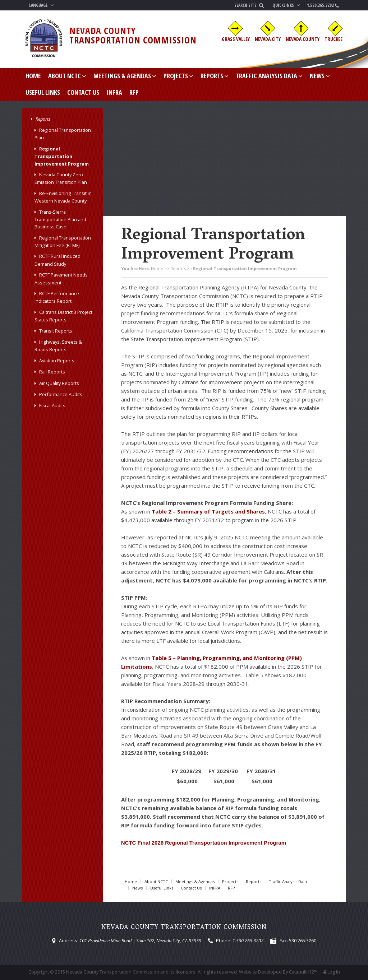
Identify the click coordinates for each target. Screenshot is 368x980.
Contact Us (83, 92)
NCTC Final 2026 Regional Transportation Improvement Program (204, 843)
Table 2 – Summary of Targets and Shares (208, 511)
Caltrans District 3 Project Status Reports (63, 316)
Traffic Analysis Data (269, 76)
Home (33, 76)
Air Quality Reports (59, 383)
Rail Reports (52, 372)
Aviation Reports (57, 361)
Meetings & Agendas (125, 76)
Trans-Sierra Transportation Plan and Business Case (60, 219)
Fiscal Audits (52, 405)
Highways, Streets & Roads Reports (58, 346)
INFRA (114, 92)
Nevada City (268, 39)
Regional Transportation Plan (63, 134)
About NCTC (67, 76)
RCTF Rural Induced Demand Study (57, 260)
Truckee (333, 39)
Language (42, 5)
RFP (134, 92)
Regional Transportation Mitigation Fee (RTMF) (63, 241)
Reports (215, 76)
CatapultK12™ (303, 972)
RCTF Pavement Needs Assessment (61, 278)
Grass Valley (236, 39)
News (320, 76)
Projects (178, 76)
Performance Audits (61, 394)
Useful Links (43, 92)
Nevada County (303, 39)
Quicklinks (287, 5)
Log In (334, 972)
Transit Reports (56, 331)
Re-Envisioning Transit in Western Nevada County (63, 197)
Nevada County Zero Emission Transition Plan (61, 178)
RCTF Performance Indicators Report (57, 297)
